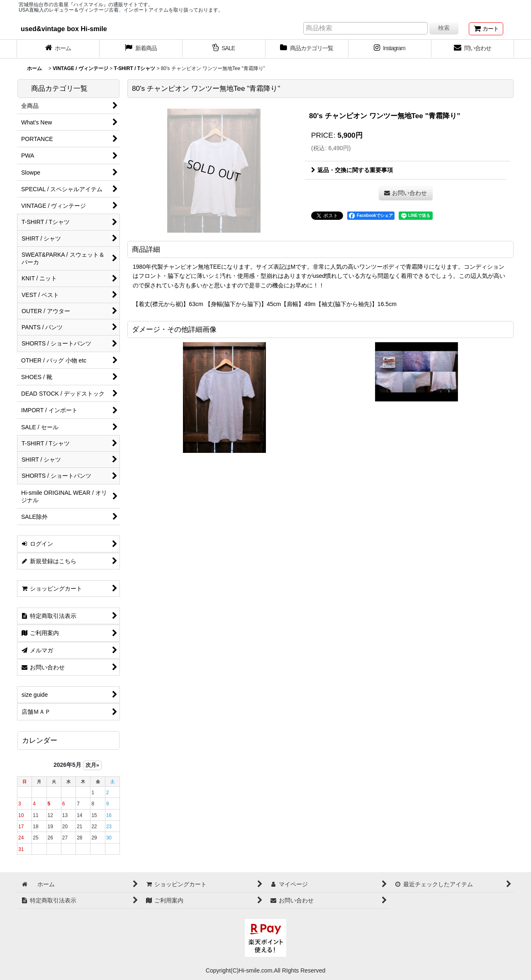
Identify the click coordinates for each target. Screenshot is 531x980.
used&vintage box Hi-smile (64, 29)
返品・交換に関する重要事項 (352, 170)
